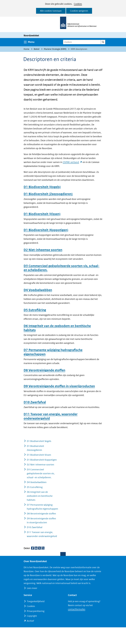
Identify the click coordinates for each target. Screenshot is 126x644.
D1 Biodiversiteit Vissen (39, 455)
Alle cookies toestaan (51, 11)
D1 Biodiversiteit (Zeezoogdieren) (48, 194)
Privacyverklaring (36, 611)
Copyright (32, 616)
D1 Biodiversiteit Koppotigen (42, 460)
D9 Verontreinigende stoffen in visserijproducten (59, 386)
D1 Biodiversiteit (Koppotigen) (46, 230)
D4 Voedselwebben (38, 290)
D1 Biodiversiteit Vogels (39, 441)
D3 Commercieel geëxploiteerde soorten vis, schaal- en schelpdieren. (41, 473)
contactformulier (77, 609)
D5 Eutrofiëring (35, 310)
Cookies (78, 4)
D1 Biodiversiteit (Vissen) (42, 214)
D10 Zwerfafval (35, 402)
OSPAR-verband (72, 162)
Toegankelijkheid (36, 601)
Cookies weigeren (79, 11)
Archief (30, 621)
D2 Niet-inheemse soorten (43, 250)
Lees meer (32, 588)
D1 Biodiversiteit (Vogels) (42, 187)
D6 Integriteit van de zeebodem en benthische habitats (40, 496)
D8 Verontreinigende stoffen (44, 370)
